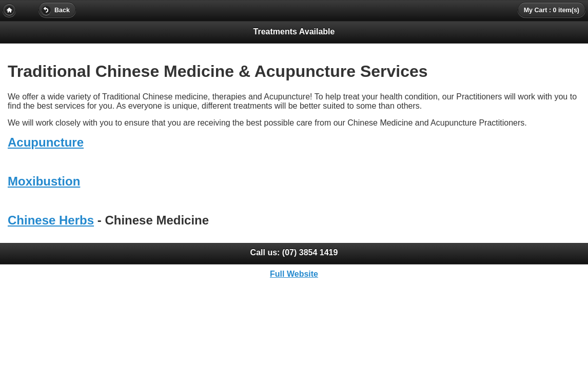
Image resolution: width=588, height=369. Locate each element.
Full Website (294, 274)
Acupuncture (46, 142)
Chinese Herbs (51, 220)
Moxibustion (44, 181)
